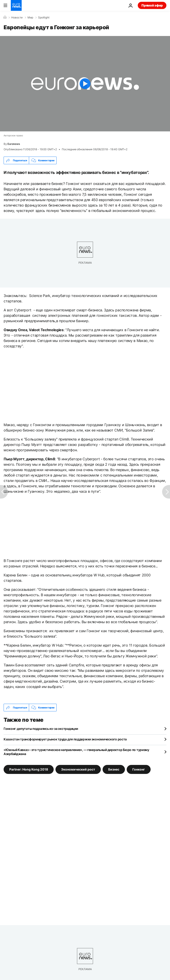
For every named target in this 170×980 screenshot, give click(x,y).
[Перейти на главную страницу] (16, 5)
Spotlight (44, 18)
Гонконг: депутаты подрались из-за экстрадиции (41, 729)
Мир (30, 18)
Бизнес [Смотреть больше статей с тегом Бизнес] (114, 769)
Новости (17, 18)
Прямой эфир (152, 5)
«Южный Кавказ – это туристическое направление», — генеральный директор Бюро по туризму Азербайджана (76, 752)
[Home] (5, 17)
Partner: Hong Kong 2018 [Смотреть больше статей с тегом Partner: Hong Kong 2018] (29, 769)
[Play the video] (85, 84)
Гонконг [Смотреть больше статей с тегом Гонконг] (139, 769)
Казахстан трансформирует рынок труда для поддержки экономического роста (65, 739)
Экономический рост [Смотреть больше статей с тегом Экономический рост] (78, 769)
